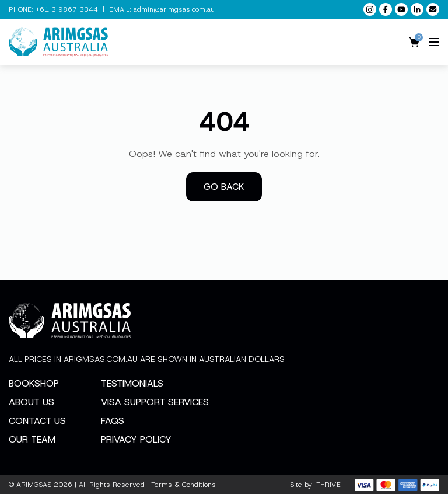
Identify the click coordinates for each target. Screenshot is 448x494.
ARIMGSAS (34, 485)
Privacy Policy (136, 439)
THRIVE (328, 485)
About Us (32, 402)
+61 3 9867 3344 (67, 9)
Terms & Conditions (183, 485)
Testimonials (132, 383)
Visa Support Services (155, 402)
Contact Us (37, 421)
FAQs (113, 421)
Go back (224, 187)
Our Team (32, 439)
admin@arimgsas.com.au (174, 9)
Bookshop (34, 383)
